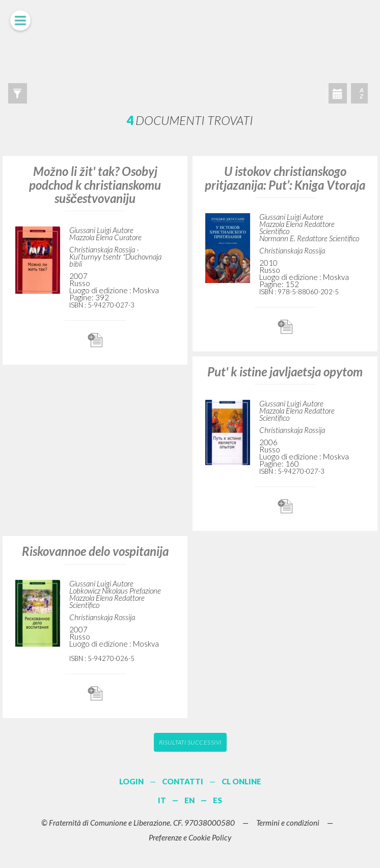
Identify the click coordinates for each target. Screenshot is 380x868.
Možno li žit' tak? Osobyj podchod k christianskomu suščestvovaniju (95, 185)
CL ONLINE (241, 781)
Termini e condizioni (288, 823)
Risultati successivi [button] (190, 742)
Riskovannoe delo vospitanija (95, 551)
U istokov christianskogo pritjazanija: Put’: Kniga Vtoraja (285, 178)
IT (162, 800)
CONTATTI (183, 781)
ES (218, 800)
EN (189, 800)
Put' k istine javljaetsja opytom (285, 372)
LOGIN (131, 781)
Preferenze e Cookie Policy (190, 837)
